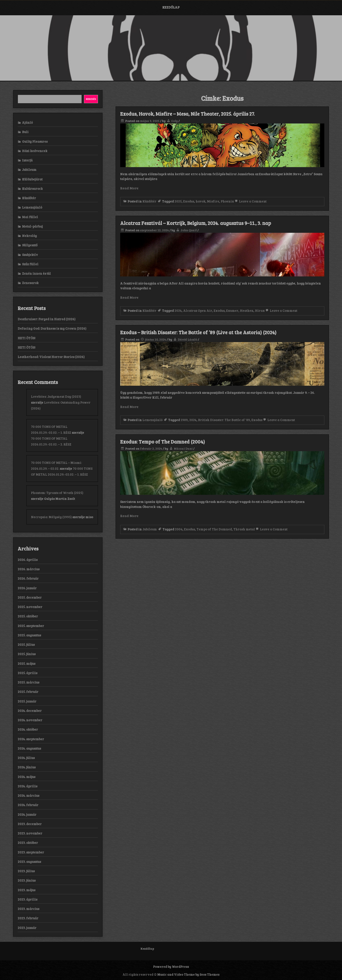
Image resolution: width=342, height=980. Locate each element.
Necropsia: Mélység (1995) (51, 517)
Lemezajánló (152, 420)
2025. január (27, 701)
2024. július (26, 758)
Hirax (260, 310)
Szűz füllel (30, 264)
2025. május (27, 663)
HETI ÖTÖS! (27, 338)
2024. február (28, 805)
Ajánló (27, 122)
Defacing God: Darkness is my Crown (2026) (52, 328)
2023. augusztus (29, 862)
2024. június (27, 767)
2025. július (26, 644)
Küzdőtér (149, 201)
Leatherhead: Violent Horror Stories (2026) (51, 357)
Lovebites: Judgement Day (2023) (56, 396)
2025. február (28, 692)
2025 (178, 201)
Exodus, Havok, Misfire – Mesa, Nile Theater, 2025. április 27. (187, 114)
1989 (184, 420)
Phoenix (227, 201)
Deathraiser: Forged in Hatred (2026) (47, 319)
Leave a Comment (250, 201)
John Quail (189, 230)
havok (201, 201)
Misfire (213, 201)
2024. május (27, 777)
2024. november (30, 720)
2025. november (30, 607)
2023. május (27, 890)
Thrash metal (244, 529)
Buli (25, 132)
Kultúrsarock (32, 188)
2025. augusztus (29, 635)
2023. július (26, 871)
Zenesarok (30, 283)
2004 (179, 529)
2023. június (27, 880)
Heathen (247, 310)
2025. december (30, 597)
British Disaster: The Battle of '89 (224, 420)
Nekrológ (29, 236)
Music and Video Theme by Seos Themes (188, 974)
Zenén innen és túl (36, 273)
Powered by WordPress (171, 966)
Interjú (27, 160)
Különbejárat (32, 179)
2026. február (28, 578)
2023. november (30, 833)
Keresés (91, 99)
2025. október (28, 616)
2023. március (28, 909)
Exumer (232, 310)
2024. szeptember (31, 739)
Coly (174, 121)
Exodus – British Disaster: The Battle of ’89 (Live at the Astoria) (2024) (198, 332)
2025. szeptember (31, 626)
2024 (178, 310)
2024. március (28, 795)
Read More (129, 188)
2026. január (27, 588)
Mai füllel (30, 217)
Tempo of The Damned (214, 529)
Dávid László (187, 339)
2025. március (28, 682)
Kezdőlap (171, 7)
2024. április (27, 786)
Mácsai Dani (183, 448)
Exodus (189, 201)
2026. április (28, 560)
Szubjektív (30, 255)
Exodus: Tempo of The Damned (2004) (162, 442)
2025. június (27, 654)
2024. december (30, 711)
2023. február (28, 918)
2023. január (27, 928)
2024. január (27, 814)
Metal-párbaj (32, 226)
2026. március (29, 569)
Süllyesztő (30, 245)
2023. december (30, 824)
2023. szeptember (31, 852)
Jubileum (150, 529)
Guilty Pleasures (35, 141)
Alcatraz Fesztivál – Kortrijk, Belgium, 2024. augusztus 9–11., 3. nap (196, 223)
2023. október (28, 843)
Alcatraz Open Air (198, 310)
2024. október (28, 729)
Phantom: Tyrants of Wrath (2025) (57, 493)
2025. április (27, 673)
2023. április (27, 899)
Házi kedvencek (35, 151)
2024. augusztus (29, 748)
